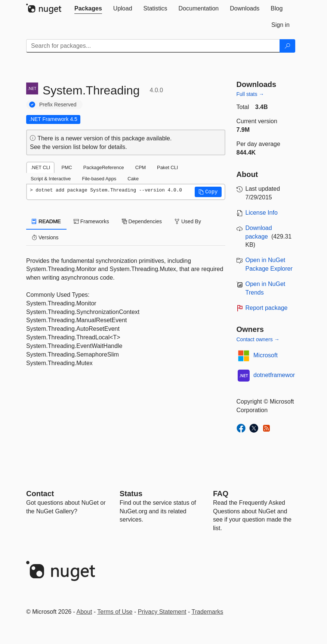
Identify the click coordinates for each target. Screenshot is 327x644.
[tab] (88, 9)
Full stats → (250, 94)
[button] (208, 192)
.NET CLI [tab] (40, 167)
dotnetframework (276, 375)
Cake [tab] (133, 179)
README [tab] (46, 221)
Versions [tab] (45, 237)
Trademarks (208, 612)
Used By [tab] (188, 221)
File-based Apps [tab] (99, 179)
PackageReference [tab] (104, 167)
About (84, 612)
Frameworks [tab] (91, 221)
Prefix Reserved (58, 105)
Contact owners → (258, 339)
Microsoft (266, 355)
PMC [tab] (67, 167)
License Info (262, 213)
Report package (267, 308)
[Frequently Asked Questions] (221, 494)
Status (131, 494)
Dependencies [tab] (142, 221)
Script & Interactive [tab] (51, 179)
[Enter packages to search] (153, 46)
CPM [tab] (141, 167)
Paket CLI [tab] (167, 167)
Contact (40, 494)
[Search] (287, 46)
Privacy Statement (162, 612)
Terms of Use (115, 612)
